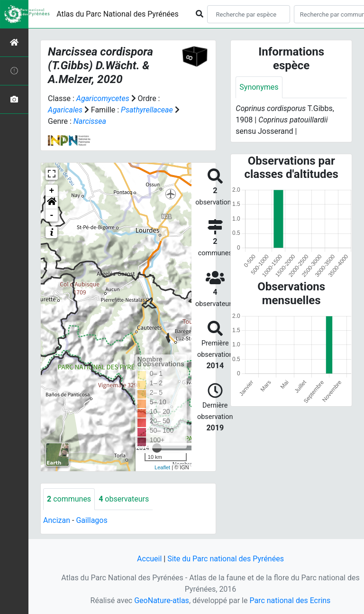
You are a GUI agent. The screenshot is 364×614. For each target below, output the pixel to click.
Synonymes (259, 87)
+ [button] (52, 191)
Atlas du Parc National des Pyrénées (118, 14)
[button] (52, 203)
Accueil (149, 559)
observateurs (124, 499)
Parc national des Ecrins (290, 600)
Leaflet (162, 467)
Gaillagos (91, 520)
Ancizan (57, 520)
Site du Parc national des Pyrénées (226, 559)
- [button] (52, 215)
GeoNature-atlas (162, 600)
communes (69, 499)
